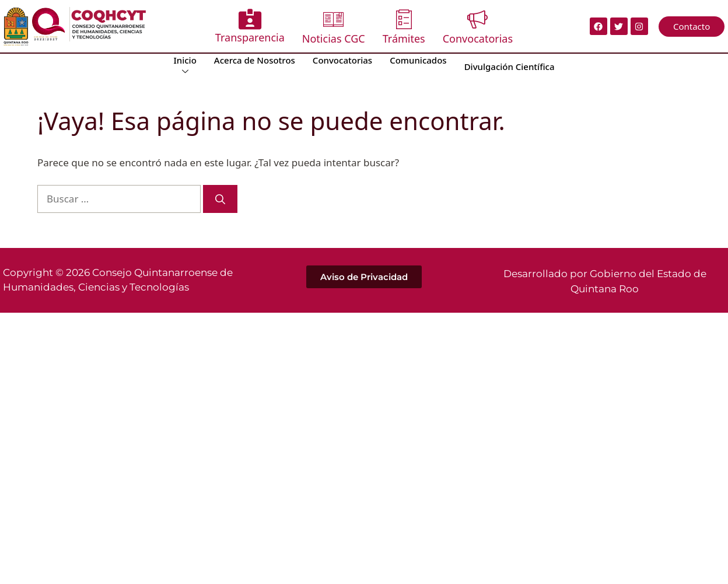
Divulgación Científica (510, 67)
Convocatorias (478, 27)
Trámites (404, 27)
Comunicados (418, 60)
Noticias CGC (334, 27)
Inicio (185, 65)
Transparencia (250, 27)
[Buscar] (220, 199)
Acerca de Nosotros (255, 60)
